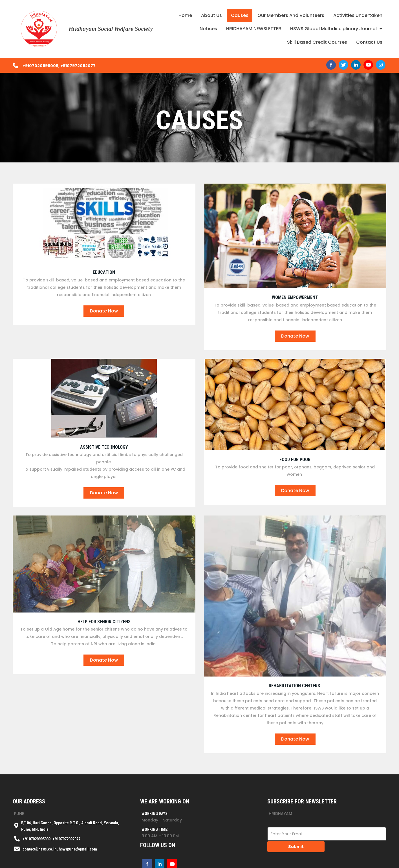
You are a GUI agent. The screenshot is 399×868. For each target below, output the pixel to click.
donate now (104, 311)
